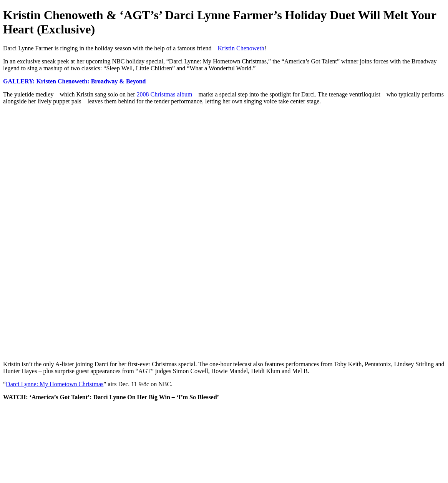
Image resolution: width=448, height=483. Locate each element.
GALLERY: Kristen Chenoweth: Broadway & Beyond (74, 81)
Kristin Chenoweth (241, 48)
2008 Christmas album (164, 94)
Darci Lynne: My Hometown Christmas (55, 384)
